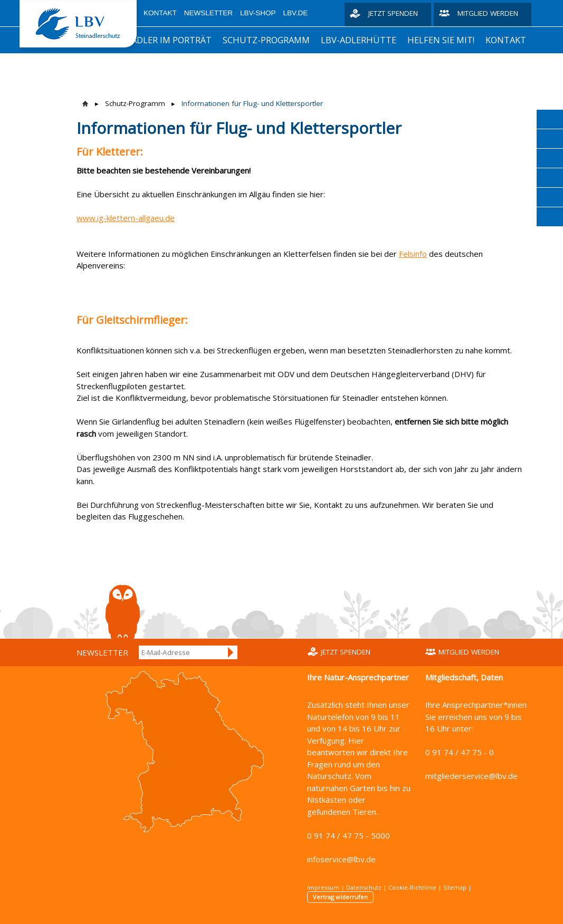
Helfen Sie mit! (441, 40)
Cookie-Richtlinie (412, 887)
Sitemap (455, 887)
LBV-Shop (258, 13)
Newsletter (208, 13)
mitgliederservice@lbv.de (471, 776)
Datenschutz (364, 887)
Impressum (323, 887)
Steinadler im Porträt (159, 40)
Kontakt (160, 13)
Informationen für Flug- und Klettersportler (252, 103)
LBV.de (296, 13)
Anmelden (231, 652)
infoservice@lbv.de (341, 859)
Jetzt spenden (393, 13)
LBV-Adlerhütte (359, 40)
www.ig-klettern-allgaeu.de (126, 218)
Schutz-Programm (266, 40)
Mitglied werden (488, 13)
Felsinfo (413, 254)
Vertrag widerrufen (340, 897)
